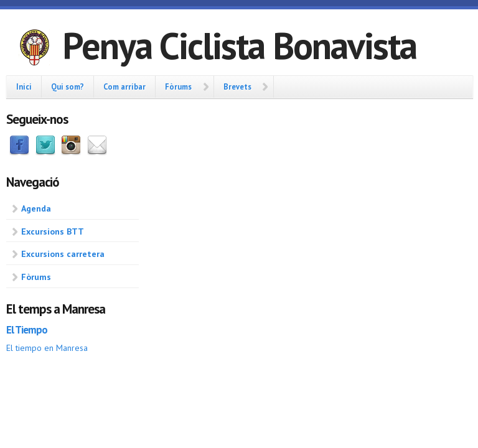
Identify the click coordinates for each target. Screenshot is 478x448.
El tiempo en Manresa (47, 348)
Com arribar (124, 86)
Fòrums (178, 86)
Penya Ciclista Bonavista (239, 45)
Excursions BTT (53, 231)
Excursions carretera (63, 254)
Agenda (36, 208)
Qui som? (68, 86)
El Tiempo (27, 330)
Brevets (237, 86)
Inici (24, 86)
